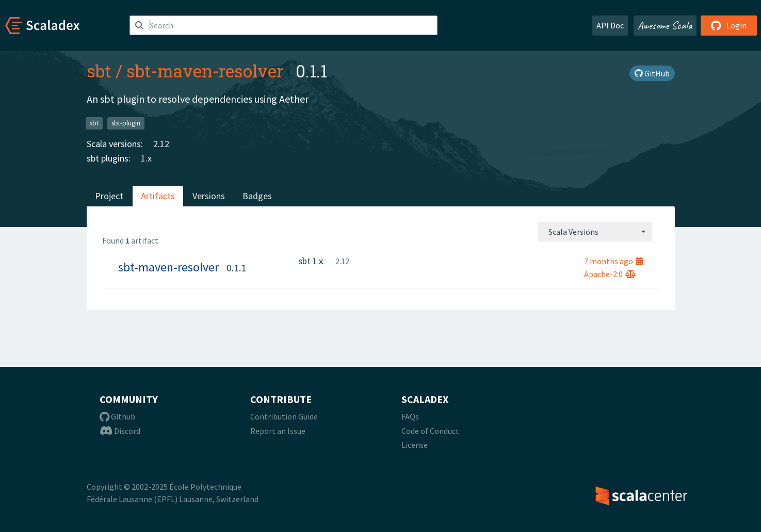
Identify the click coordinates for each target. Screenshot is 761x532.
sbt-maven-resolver (205, 71)
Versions (209, 196)
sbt (99, 71)
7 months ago (613, 261)
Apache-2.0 (610, 274)
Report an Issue (278, 431)
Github (117, 416)
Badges (257, 196)
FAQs (410, 416)
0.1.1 (236, 268)
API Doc (610, 25)
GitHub (652, 73)
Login (729, 25)
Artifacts (158, 196)
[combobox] (595, 232)
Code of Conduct (430, 431)
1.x (146, 158)
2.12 (161, 144)
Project (109, 196)
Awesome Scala (665, 25)
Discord (120, 431)
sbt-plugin (126, 123)
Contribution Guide (284, 416)
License (415, 445)
